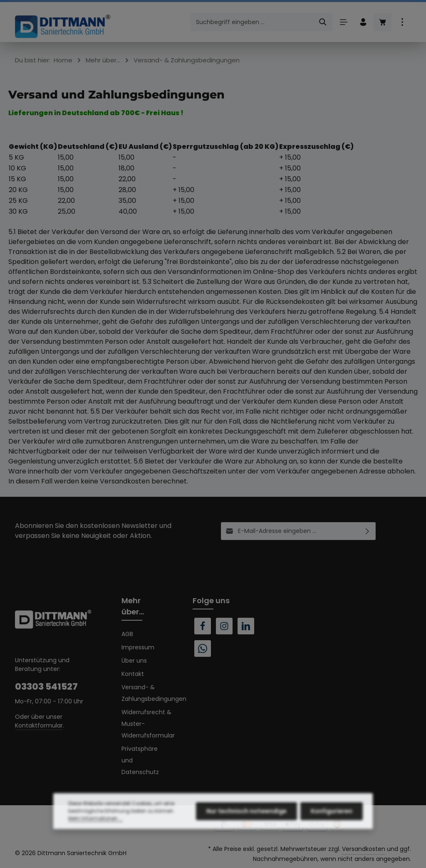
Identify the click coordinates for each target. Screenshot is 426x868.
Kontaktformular (39, 725)
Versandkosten (364, 849)
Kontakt (133, 674)
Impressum (138, 647)
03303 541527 (46, 687)
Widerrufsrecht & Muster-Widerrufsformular (148, 724)
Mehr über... (133, 606)
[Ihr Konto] (363, 22)
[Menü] (343, 22)
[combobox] (252, 22)
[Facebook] (203, 626)
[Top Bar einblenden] (402, 22)
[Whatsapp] (203, 649)
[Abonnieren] (368, 531)
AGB (127, 634)
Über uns (134, 661)
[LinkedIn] (246, 626)
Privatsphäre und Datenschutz (140, 760)
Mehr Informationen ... (95, 837)
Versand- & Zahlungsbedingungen (154, 693)
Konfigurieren (332, 830)
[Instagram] (224, 626)
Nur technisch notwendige (246, 830)
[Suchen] (323, 22)
